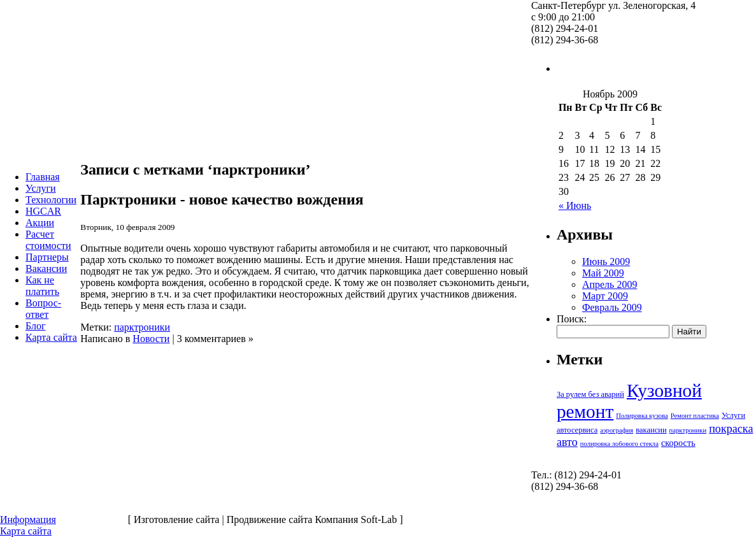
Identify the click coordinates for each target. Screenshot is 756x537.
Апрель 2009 (610, 284)
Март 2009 (605, 296)
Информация (28, 519)
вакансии (651, 430)
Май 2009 (603, 273)
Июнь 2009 (606, 261)
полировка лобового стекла (619, 444)
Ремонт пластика (695, 416)
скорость (678, 443)
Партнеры (47, 257)
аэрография (617, 430)
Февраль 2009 (612, 307)
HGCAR (43, 211)
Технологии (51, 200)
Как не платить (42, 286)
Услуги (41, 188)
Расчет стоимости (48, 240)
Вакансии (46, 268)
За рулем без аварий (590, 394)
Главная (43, 177)
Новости (151, 339)
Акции (40, 223)
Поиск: (572, 319)
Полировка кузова (642, 416)
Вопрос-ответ (43, 309)
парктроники (142, 327)
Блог (36, 326)
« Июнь (575, 205)
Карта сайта (51, 337)
